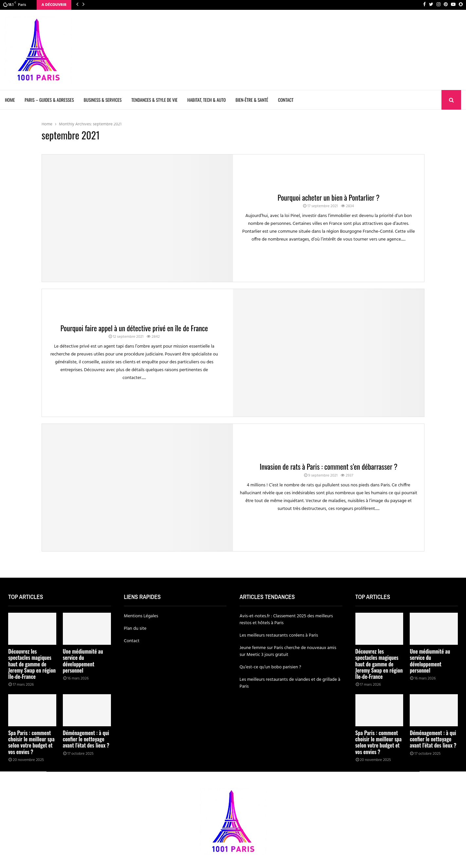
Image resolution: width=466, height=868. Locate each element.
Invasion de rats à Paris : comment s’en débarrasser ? (329, 466)
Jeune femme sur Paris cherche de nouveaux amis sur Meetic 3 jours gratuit (288, 651)
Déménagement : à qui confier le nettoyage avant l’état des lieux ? (86, 739)
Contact (286, 100)
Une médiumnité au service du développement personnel (83, 661)
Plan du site (135, 629)
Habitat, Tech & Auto (207, 100)
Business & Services (103, 100)
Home (10, 100)
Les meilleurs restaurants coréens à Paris (279, 635)
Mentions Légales (141, 616)
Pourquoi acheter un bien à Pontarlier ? (328, 197)
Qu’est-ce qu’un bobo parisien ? (270, 667)
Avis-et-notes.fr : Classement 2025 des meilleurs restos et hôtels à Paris (286, 620)
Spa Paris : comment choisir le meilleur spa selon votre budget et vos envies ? (31, 742)
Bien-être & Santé (252, 100)
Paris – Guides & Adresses (49, 100)
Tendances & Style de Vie (155, 100)
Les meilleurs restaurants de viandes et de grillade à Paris (290, 683)
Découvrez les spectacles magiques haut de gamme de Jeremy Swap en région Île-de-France (32, 664)
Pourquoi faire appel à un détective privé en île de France (134, 328)
